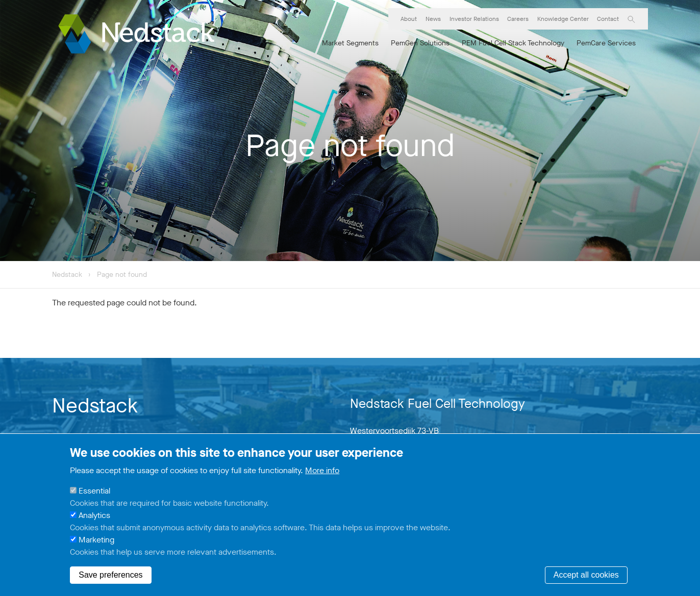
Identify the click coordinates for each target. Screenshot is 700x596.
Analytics (94, 517)
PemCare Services (606, 43)
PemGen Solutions (420, 43)
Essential (94, 493)
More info (322, 472)
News (433, 19)
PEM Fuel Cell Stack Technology (513, 43)
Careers (518, 19)
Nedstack (67, 275)
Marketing (96, 542)
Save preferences (110, 577)
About (409, 19)
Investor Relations (474, 19)
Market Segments (350, 43)
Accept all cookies (586, 577)
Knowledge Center (563, 19)
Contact (608, 19)
